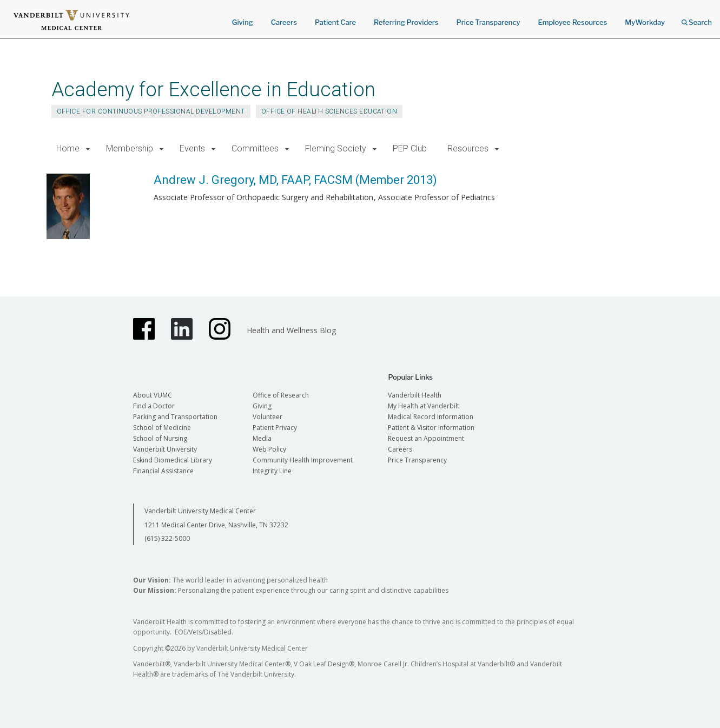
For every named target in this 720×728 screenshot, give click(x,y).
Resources (468, 148)
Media (262, 438)
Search (697, 19)
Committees (255, 148)
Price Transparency (488, 22)
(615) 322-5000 (167, 538)
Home (68, 148)
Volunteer (267, 417)
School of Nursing (160, 438)
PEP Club (410, 148)
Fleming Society (336, 148)
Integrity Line (272, 471)
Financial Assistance (163, 471)
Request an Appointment (426, 438)
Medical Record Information (431, 417)
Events (192, 148)
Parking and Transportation (175, 417)
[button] (88, 149)
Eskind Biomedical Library (173, 460)
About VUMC (153, 395)
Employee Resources (572, 22)
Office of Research (281, 395)
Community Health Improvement (303, 460)
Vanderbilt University (165, 449)
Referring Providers (406, 22)
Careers (284, 22)
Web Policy (269, 449)
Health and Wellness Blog (291, 330)
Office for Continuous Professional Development (151, 111)
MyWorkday (645, 22)
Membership (130, 148)
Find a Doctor (154, 406)
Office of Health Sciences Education (329, 111)
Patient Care (335, 22)
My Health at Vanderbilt (424, 406)
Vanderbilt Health (415, 395)
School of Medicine (162, 428)
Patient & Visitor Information (431, 428)
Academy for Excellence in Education (213, 90)
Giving (243, 22)
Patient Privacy (275, 428)
